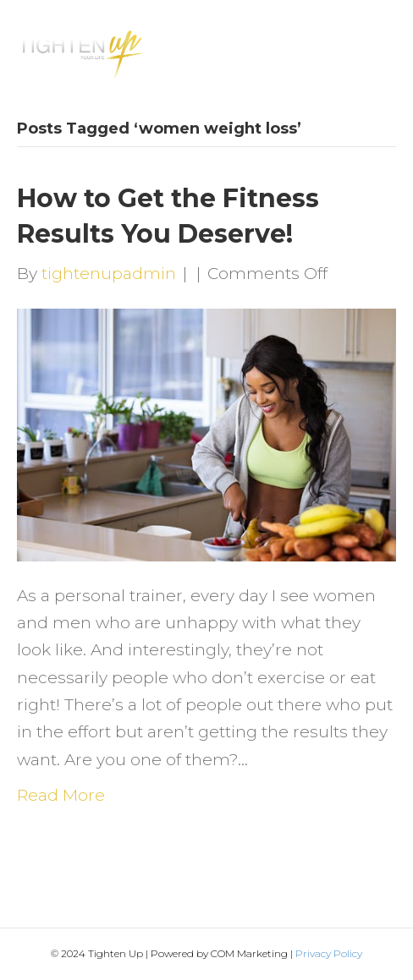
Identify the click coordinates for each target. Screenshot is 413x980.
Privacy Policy (329, 953)
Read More (61, 795)
